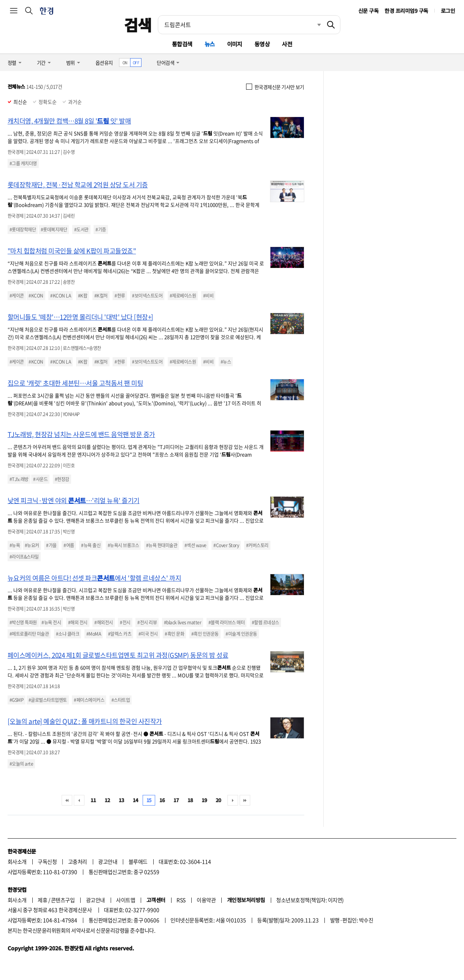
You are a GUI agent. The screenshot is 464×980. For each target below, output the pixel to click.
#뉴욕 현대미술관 (162, 545)
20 (218, 800)
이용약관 (206, 900)
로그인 (448, 11)
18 (190, 800)
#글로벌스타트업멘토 (48, 700)
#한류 (120, 296)
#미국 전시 (148, 634)
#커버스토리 (257, 545)
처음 (67, 800)
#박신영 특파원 (23, 622)
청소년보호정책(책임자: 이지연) (310, 900)
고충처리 (78, 861)
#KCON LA (60, 296)
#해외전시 (103, 622)
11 (93, 800)
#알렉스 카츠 (120, 634)
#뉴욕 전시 (51, 622)
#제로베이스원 (183, 296)
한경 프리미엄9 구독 (406, 11)
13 (122, 800)
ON (125, 63)
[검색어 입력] (240, 25)
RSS (181, 900)
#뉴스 (226, 362)
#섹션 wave (195, 545)
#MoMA (94, 634)
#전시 (125, 622)
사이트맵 (126, 900)
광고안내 (108, 861)
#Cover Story (226, 545)
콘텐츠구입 (63, 900)
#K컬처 (101, 296)
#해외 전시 (78, 622)
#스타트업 (121, 700)
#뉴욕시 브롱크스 (123, 545)
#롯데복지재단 (54, 230)
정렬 (12, 63)
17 (176, 800)
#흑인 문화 (174, 634)
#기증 (101, 230)
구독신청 (47, 861)
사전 (287, 44)
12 (107, 800)
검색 (138, 25)
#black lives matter (183, 622)
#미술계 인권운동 (241, 634)
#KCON (36, 296)
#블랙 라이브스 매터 (226, 622)
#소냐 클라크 (68, 634)
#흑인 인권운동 (205, 634)
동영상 (262, 44)
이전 (79, 800)
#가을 (51, 545)
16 (162, 800)
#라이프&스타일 (24, 557)
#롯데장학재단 (23, 230)
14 (136, 800)
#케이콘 (17, 296)
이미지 (235, 44)
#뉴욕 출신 (91, 545)
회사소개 (17, 861)
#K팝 (83, 296)
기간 (41, 63)
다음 (233, 800)
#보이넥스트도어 (147, 296)
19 (204, 800)
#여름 (69, 545)
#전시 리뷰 (147, 622)
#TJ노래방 (19, 479)
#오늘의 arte (21, 764)
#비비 (208, 296)
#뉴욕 (15, 545)
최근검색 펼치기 (313, 25)
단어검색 (165, 63)
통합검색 (182, 44)
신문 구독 (368, 11)
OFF (136, 63)
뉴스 (210, 44)
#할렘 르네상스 (265, 622)
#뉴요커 (32, 545)
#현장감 (62, 479)
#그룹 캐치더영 (23, 163)
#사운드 (40, 479)
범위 (71, 63)
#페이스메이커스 (89, 700)
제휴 (42, 900)
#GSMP (17, 700)
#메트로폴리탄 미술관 (29, 634)
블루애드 (138, 861)
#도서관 (81, 230)
